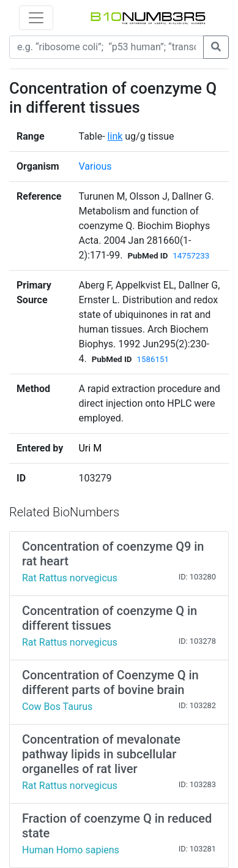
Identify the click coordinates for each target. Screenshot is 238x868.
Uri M (90, 448)
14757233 (191, 256)
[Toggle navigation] (36, 18)
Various (95, 166)
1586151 (152, 359)
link (115, 136)
